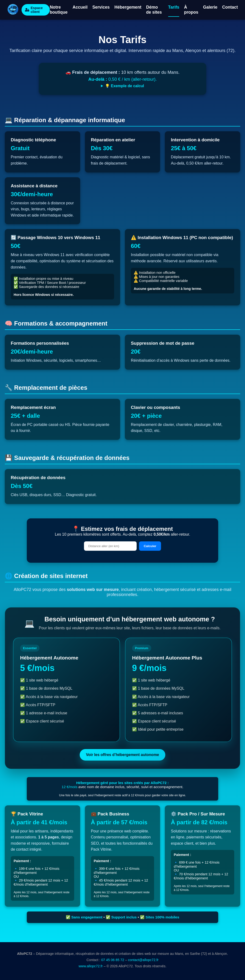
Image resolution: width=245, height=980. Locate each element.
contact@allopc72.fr (143, 960)
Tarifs (174, 7)
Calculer (150, 546)
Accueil (80, 7)
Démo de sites (154, 10)
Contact (230, 7)
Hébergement (128, 7)
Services (101, 7)
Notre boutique (59, 10)
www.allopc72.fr (91, 966)
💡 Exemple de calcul (125, 86)
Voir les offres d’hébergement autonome (122, 755)
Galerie (210, 7)
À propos (191, 10)
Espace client (34, 10)
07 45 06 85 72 (113, 960)
